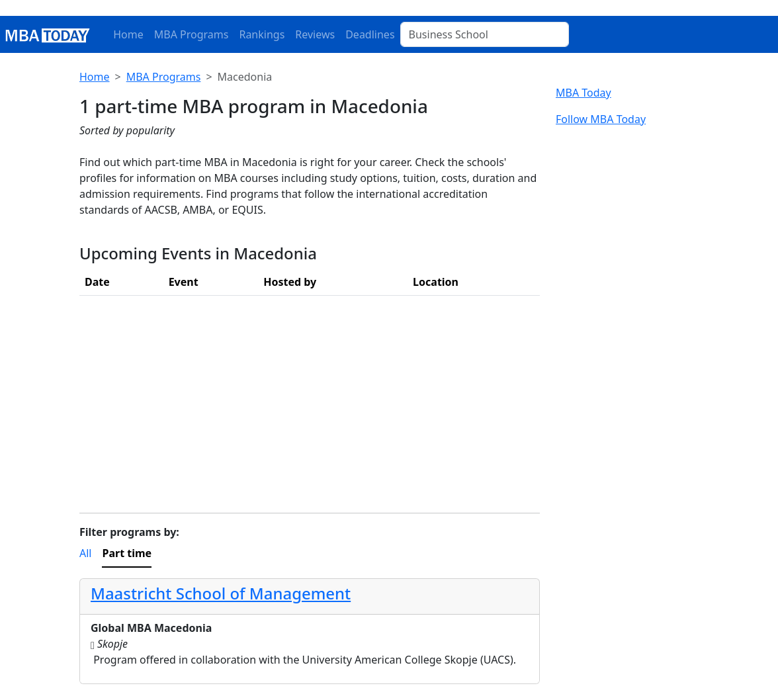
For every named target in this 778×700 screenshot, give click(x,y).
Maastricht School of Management (221, 593)
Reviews (315, 34)
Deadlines (370, 34)
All (85, 553)
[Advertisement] (310, 399)
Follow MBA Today (601, 119)
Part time (127, 553)
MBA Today (583, 93)
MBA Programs (192, 34)
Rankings (262, 34)
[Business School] (485, 34)
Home (128, 34)
